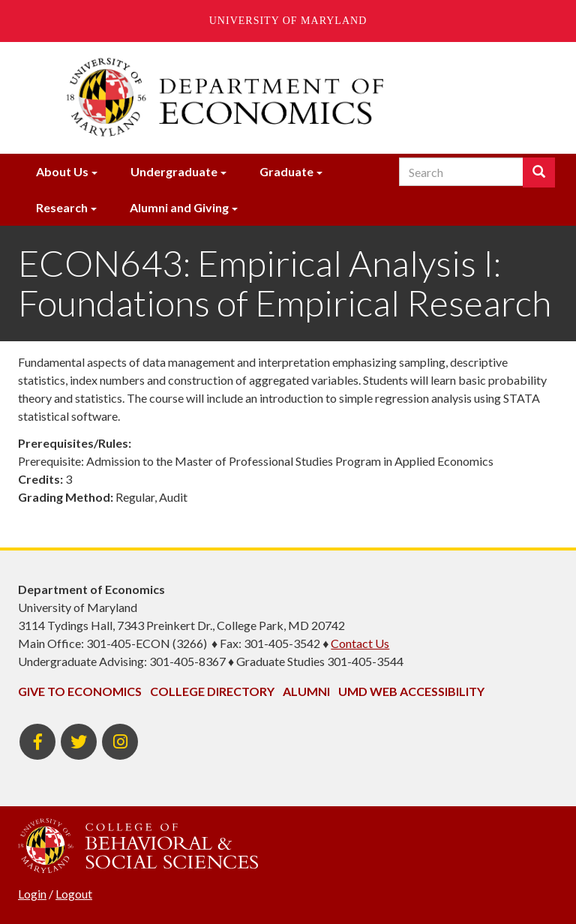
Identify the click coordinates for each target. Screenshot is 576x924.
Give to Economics (80, 691)
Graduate (286, 171)
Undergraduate (174, 171)
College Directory (212, 691)
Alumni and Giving (179, 207)
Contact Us (360, 643)
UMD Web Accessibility (411, 691)
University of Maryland (288, 21)
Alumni (306, 691)
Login (32, 894)
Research (62, 207)
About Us (62, 171)
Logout (74, 894)
